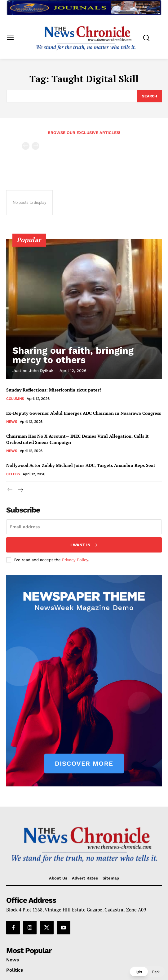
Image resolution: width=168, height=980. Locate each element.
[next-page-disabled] (35, 146)
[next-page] (20, 490)
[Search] (150, 96)
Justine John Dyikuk (33, 371)
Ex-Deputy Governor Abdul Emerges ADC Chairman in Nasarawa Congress (84, 413)
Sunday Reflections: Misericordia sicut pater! (54, 390)
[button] (147, 972)
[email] (84, 527)
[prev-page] (26, 146)
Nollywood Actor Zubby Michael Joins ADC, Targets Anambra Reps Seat (81, 465)
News (12, 422)
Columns (15, 399)
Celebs (13, 474)
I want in (84, 545)
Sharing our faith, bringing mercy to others (73, 355)
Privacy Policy (75, 560)
